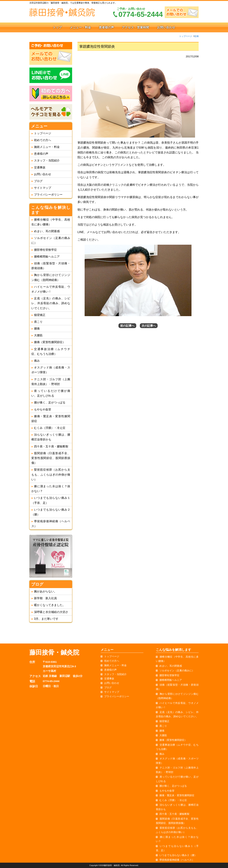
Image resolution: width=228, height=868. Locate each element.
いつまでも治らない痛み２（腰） (178, 855)
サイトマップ (43, 188)
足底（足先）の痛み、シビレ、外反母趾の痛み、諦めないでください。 (51, 303)
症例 (196, 36)
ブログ (38, 181)
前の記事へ (127, 326)
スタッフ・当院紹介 (47, 160)
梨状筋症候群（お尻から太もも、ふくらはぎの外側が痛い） (51, 474)
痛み (37, 361)
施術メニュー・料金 (47, 147)
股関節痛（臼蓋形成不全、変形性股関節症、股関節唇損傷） (51, 458)
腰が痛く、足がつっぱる (50, 402)
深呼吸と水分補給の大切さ (51, 612)
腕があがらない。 (45, 591)
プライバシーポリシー (48, 195)
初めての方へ (43, 140)
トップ (57, 27)
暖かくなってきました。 (50, 605)
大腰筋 (38, 335)
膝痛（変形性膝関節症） (50, 342)
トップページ (186, 36)
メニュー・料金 (80, 27)
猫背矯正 (40, 315)
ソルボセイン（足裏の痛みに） (177, 670)
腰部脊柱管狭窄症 (45, 250)
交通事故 (40, 167)
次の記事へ (149, 326)
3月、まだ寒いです (46, 619)
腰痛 (37, 329)
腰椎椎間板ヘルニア (47, 257)
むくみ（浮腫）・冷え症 (50, 428)
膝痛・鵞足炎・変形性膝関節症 (177, 795)
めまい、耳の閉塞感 (47, 231)
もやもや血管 (43, 409)
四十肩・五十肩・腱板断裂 (51, 446)
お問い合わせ (166, 27)
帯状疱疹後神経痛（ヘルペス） (177, 860)
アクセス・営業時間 (135, 27)
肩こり (38, 322)
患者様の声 (106, 27)
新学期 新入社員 (45, 598)
